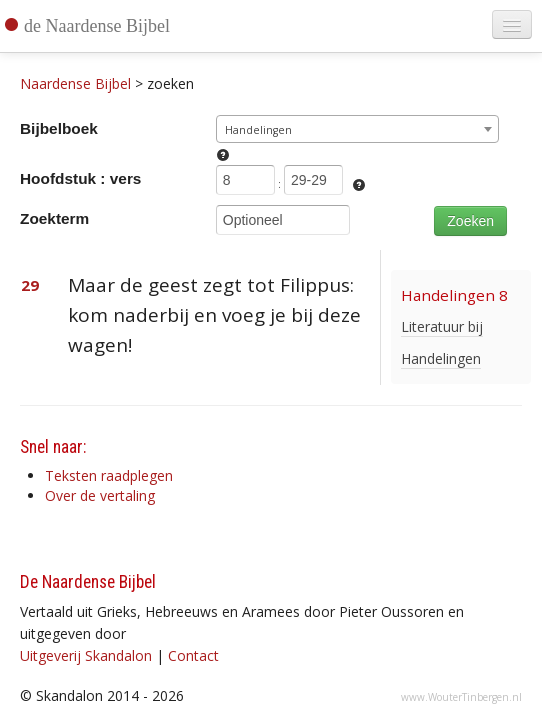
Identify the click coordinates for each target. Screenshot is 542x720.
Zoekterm (54, 218)
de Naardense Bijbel (97, 26)
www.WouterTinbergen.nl (461, 697)
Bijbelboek (59, 128)
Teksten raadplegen (109, 475)
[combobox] (357, 129)
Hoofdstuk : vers (80, 178)
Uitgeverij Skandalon (86, 655)
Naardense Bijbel (75, 83)
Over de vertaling (100, 495)
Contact (193, 655)
